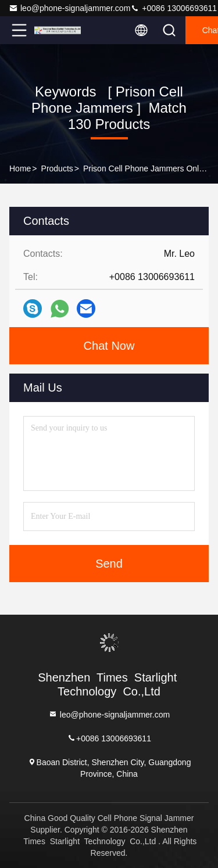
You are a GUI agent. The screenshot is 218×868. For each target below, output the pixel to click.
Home (20, 168)
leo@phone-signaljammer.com (69, 8)
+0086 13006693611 (174, 8)
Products (57, 168)
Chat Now (109, 346)
